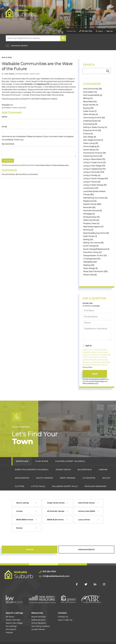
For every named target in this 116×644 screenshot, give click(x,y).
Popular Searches (95, 484)
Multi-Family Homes (86, 501)
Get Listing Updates (40, 615)
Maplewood (22, 476)
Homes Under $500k (87, 509)
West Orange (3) (90, 266)
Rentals (19, 526)
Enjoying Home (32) (92, 128)
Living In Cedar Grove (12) (94, 160)
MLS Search (11, 618)
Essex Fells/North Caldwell (32, 468)
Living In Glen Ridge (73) (94, 163)
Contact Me (71, 31)
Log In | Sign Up (65, 608)
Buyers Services (39, 605)
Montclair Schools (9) (92, 208)
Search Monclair (13, 608)
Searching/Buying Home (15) (96, 230)
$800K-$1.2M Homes (55, 518)
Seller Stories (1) (90, 234)
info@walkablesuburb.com (60, 574)
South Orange (45, 476)
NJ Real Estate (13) (91, 214)
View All (30, 547)
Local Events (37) (91, 185)
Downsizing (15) (90, 121)
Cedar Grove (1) (90, 108)
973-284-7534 (87, 31)
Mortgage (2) (89, 211)
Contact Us (63, 605)
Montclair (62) (89, 205)
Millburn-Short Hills (65, 484)
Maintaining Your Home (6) (95, 195)
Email (4, 124)
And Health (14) (90, 89)
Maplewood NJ (43, 81)
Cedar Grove (63, 468)
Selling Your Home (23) (93, 240)
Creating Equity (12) (92, 118)
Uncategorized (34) (92, 256)
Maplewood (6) (90, 198)
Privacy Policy (45, 163)
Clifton (20, 484)
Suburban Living (9, 105)
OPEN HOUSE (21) (91, 217)
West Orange (68, 476)
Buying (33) (88, 105)
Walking (22, 105)
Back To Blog (8, 55)
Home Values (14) (91, 147)
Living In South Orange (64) (96, 176)
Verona (103, 468)
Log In (100, 31)
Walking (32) (89, 262)
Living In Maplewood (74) (94, 166)
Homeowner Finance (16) (94, 150)
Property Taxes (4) (91, 221)
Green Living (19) (91, 140)
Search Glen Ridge (14, 611)
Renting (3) (88, 227)
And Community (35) (92, 86)
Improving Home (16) (93, 153)
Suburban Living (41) (92, 250)
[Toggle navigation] (108, 10)
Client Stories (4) (91, 112)
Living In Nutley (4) (92, 173)
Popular (9, 621)
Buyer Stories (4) (91, 102)
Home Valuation (39, 611)
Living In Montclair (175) (94, 169)
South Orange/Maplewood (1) (96, 246)
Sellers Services (38, 608)
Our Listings (11, 615)
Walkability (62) (90, 259)
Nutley (106, 476)
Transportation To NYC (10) (95, 253)
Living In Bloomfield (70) (94, 156)
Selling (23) (88, 237)
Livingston (89, 476)
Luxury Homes (84, 518)
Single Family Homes (56, 501)
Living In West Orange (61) (95, 182)
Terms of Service (60, 163)
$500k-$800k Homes (25, 518)
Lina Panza (9, 71)
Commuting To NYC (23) (94, 115)
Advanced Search (17, 44)
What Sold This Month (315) (95, 269)
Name (4, 114)
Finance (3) (88, 131)
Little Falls (38, 484)
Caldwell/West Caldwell (70, 459)
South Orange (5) (91, 243)
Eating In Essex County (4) (95, 124)
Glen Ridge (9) (90, 134)
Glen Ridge (42, 459)
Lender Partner (38, 618)
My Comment (8, 141)
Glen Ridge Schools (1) (93, 137)
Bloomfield (85, 468)
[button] (63, 38)
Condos (19, 509)
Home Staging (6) (91, 144)
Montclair (28, 81)
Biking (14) (88, 96)
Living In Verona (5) (92, 179)
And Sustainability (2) (93, 92)
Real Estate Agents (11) (93, 224)
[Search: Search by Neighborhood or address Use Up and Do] (33, 38)
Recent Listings (23, 501)
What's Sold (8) (90, 272)
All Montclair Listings (56, 509)
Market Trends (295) (92, 201)
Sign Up (110, 31)
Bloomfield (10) (90, 99)
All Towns (10, 605)
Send (95, 371)
